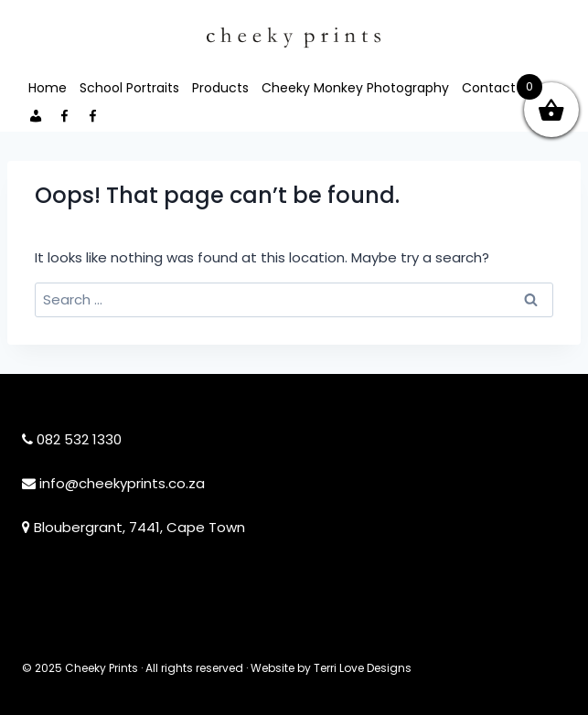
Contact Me (500, 88)
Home (48, 88)
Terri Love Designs (363, 668)
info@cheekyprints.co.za (122, 483)
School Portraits (129, 88)
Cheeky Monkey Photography (355, 88)
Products (220, 88)
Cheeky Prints (102, 668)
